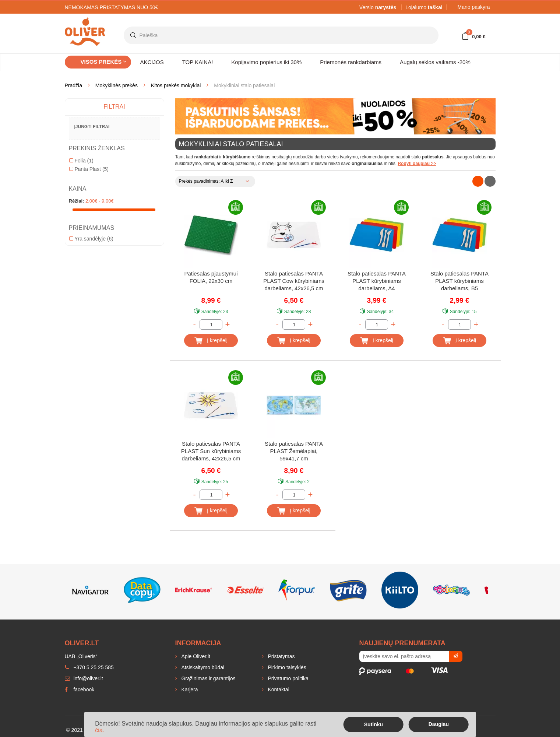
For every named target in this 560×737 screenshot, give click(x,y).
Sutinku (374, 724)
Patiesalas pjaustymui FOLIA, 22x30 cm (211, 277)
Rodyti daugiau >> (417, 164)
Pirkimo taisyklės (286, 667)
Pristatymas (281, 656)
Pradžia (73, 85)
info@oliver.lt (84, 678)
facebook (80, 689)
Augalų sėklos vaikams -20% (435, 62)
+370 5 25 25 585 (89, 667)
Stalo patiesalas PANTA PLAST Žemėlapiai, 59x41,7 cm (294, 451)
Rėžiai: (77, 201)
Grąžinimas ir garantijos (208, 678)
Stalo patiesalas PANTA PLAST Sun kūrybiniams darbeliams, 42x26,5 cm (211, 451)
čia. (100, 730)
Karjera (189, 689)
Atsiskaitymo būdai (202, 667)
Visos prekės (104, 62)
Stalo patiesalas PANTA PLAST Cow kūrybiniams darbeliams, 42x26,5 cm (294, 281)
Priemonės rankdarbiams (351, 62)
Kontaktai (278, 689)
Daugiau (439, 724)
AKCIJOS (152, 62)
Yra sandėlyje (91, 239)
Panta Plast (89, 169)
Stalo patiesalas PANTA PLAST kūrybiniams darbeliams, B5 (459, 281)
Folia (81, 161)
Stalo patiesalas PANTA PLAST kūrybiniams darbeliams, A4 (377, 281)
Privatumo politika (288, 678)
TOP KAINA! (198, 62)
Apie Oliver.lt (195, 656)
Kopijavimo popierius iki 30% (266, 62)
